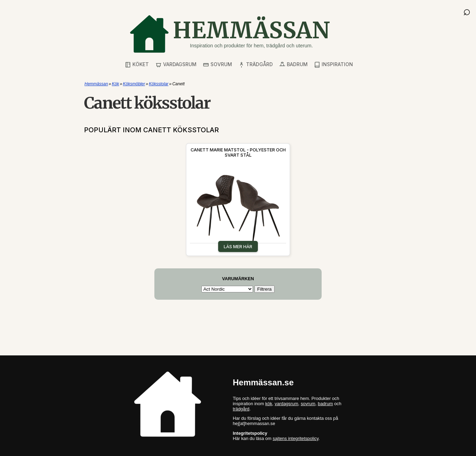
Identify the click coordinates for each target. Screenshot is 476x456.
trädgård (241, 409)
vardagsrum (286, 404)
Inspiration (333, 65)
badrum (325, 404)
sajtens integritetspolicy (296, 438)
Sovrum (217, 65)
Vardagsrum (176, 65)
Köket (137, 65)
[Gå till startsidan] (230, 34)
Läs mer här (238, 246)
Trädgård (256, 65)
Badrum (293, 65)
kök (269, 404)
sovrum (308, 404)
